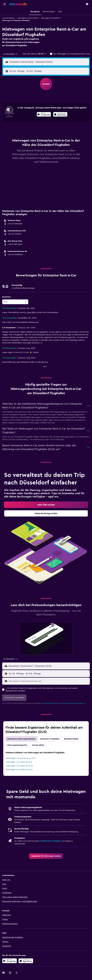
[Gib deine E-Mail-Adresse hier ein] (49, 681)
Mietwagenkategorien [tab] (17, 745)
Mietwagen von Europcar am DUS (21, 758)
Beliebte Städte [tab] (71, 739)
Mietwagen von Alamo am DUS (19, 766)
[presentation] (60, 114)
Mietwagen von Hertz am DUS (19, 762)
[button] (5, 4)
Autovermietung (8, 18)
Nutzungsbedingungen (50, 703)
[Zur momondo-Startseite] (18, 4)
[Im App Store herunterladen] (60, 115)
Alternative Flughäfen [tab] (50, 739)
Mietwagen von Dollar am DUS (19, 770)
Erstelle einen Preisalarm (51, 841)
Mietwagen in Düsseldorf (50, 18)
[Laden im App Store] (26, 961)
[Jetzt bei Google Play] (44, 115)
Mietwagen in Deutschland (28, 18)
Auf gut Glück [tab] (38, 745)
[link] (46, 505)
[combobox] (11, 54)
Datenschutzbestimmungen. (73, 703)
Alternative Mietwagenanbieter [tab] (21, 739)
